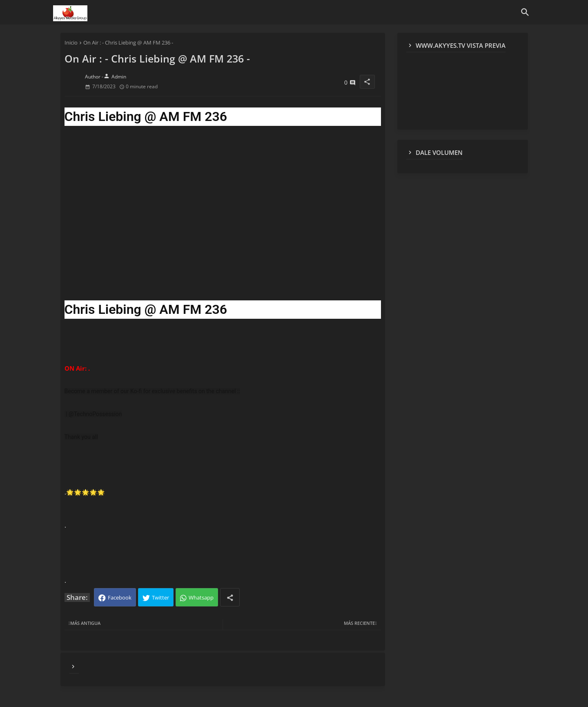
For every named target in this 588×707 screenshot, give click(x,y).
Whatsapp (201, 597)
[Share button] (230, 597)
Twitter (160, 597)
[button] (525, 12)
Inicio (71, 43)
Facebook (120, 597)
